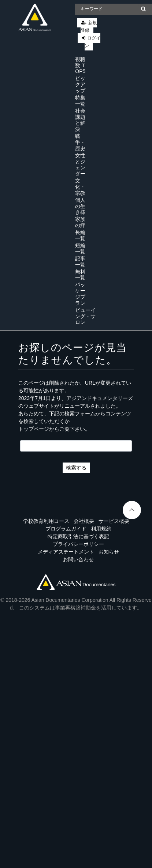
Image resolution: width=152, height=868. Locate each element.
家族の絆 (80, 222)
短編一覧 (80, 248)
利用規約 (101, 529)
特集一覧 (80, 101)
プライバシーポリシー (78, 544)
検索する (76, 468)
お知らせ (109, 552)
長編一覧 (80, 235)
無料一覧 (80, 275)
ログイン (92, 42)
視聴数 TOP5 (80, 65)
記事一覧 (80, 262)
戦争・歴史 (80, 142)
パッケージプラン (80, 294)
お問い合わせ (78, 559)
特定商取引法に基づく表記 (78, 536)
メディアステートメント (66, 552)
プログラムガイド (66, 529)
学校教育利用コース (46, 521)
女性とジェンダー (80, 165)
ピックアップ (80, 84)
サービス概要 (114, 521)
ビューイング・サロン (85, 316)
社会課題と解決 (80, 120)
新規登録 (89, 27)
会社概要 (84, 521)
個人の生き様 (80, 206)
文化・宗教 (80, 187)
